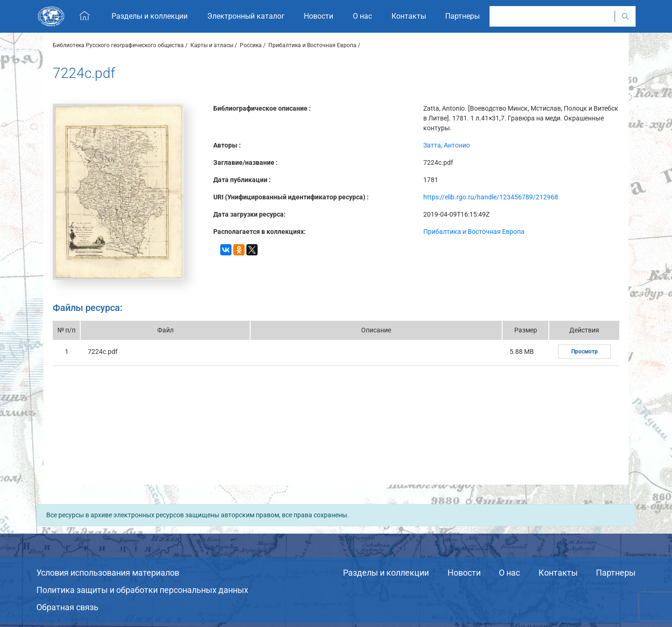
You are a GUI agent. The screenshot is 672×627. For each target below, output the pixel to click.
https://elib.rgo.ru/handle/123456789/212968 (491, 197)
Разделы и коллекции (386, 573)
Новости (464, 573)
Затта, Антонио (447, 145)
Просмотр (584, 352)
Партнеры (616, 573)
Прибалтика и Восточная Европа (312, 45)
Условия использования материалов (108, 573)
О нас (509, 573)
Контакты (558, 573)
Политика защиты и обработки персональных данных (142, 590)
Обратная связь (67, 607)
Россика (251, 45)
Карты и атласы (212, 45)
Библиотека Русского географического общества (118, 45)
